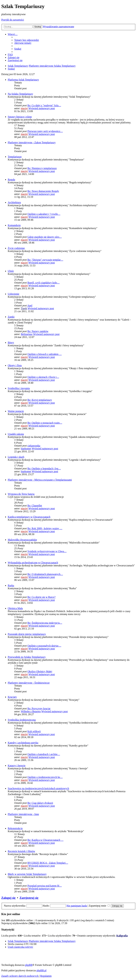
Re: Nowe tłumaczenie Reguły (43, 191)
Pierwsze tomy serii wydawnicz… (45, 131)
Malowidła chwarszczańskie (22, 540)
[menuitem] (27, 40)
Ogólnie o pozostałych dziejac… (44, 646)
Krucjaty (12, 697)
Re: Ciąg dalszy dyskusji (40, 803)
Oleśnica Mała (15, 608)
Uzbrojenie (13, 294)
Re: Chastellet (35, 506)
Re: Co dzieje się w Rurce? (42, 597)
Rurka (11, 585)
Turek (24, 308)
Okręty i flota (15, 365)
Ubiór (11, 271)
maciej (24, 108)
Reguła (11, 180)
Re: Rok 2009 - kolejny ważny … (45, 528)
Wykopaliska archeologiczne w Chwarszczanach (33, 563)
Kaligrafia (122, 936)
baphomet (26, 449)
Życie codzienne (16, 248)
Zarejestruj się (29, 898)
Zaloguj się (8, 898)
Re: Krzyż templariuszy (40, 400)
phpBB (29, 965)
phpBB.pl (42, 970)
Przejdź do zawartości (13, 20)
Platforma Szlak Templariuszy (23, 80)
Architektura (14, 202)
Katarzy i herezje (17, 766)
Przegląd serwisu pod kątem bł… (45, 886)
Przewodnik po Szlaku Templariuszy (27, 657)
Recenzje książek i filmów (21, 851)
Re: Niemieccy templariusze (42, 168)
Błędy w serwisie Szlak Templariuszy (27, 874)
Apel (30, 305)
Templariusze (15, 157)
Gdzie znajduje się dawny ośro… (45, 237)
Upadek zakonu (16, 434)
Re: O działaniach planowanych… (45, 574)
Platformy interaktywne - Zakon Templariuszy (32, 142)
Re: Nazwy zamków (38, 331)
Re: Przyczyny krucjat (39, 709)
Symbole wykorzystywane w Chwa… (47, 551)
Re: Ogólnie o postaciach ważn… (45, 423)
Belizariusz (27, 334)
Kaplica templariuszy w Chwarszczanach (29, 517)
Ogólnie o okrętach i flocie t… (43, 377)
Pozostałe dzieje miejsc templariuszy (27, 634)
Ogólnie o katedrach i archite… (44, 754)
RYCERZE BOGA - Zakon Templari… (48, 863)
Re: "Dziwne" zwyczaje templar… (45, 260)
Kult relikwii (34, 731)
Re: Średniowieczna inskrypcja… (45, 623)
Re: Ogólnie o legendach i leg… (44, 468)
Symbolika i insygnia (19, 388)
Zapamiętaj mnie (99, 906)
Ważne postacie (16, 411)
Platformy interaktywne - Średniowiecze (29, 683)
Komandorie (14, 225)
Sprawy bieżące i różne (20, 117)
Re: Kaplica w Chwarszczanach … (45, 840)
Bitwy (11, 343)
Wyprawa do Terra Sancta (21, 494)
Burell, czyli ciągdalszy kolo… (44, 283)
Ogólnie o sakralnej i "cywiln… (44, 214)
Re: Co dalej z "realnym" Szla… (44, 105)
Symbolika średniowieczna (22, 720)
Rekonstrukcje (15, 828)
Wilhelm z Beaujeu (31, 711)
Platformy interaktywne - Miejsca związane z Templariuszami (40, 480)
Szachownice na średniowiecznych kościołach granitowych (38, 788)
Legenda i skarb (16, 457)
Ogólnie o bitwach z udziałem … (45, 354)
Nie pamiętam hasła (77, 906)
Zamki (11, 317)
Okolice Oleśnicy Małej (40, 671)
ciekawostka (34, 446)
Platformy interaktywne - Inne (23, 814)
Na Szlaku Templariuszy (20, 94)
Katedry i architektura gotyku (23, 743)
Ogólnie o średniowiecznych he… (45, 777)
